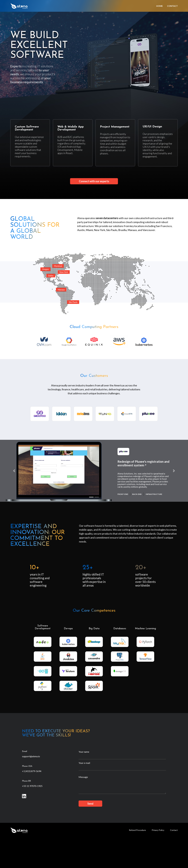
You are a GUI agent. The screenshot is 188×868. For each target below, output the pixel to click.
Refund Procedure (137, 830)
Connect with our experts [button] (94, 181)
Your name (84, 752)
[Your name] (122, 757)
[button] (14, 471)
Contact (172, 6)
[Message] (122, 787)
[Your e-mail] (122, 768)
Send (90, 804)
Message (83, 777)
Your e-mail (84, 763)
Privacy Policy (158, 830)
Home (160, 6)
